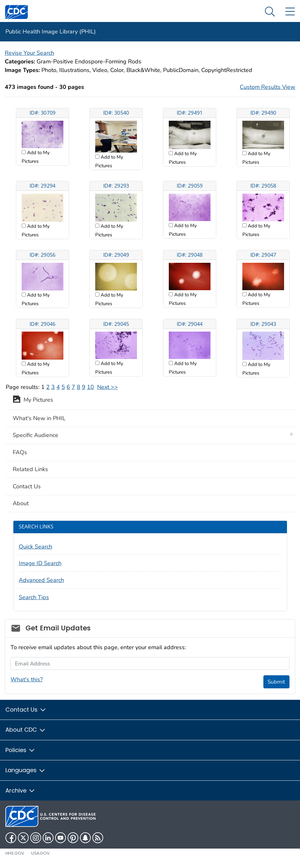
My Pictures (33, 400)
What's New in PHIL (39, 418)
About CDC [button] (26, 730)
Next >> (107, 387)
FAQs (20, 452)
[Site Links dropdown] (290, 12)
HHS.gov (15, 853)
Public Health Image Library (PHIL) (51, 32)
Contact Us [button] (26, 710)
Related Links (30, 469)
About (21, 503)
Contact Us (27, 486)
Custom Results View (268, 87)
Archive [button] (20, 790)
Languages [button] (25, 770)
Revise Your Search (29, 53)
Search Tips (34, 597)
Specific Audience (36, 435)
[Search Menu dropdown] (270, 12)
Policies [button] (20, 750)
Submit (276, 682)
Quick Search (36, 547)
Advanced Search (41, 580)
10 (90, 387)
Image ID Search (40, 563)
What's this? (27, 679)
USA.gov (40, 853)
